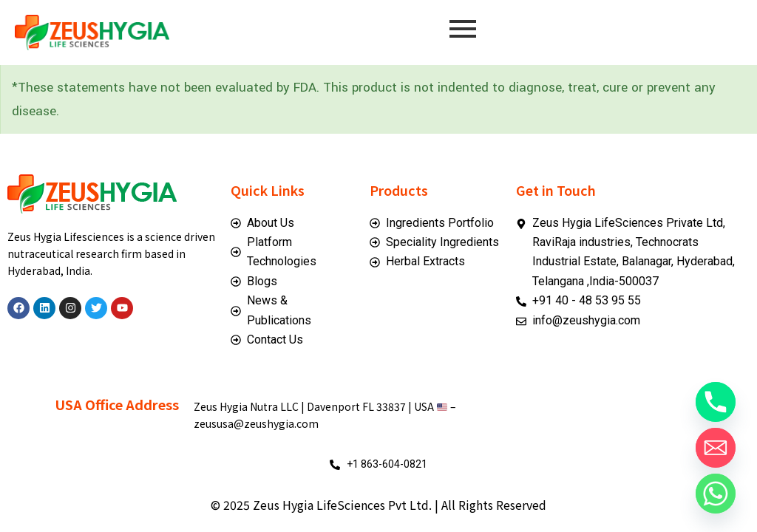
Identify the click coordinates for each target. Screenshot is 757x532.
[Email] (716, 448)
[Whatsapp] (716, 494)
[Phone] (716, 402)
